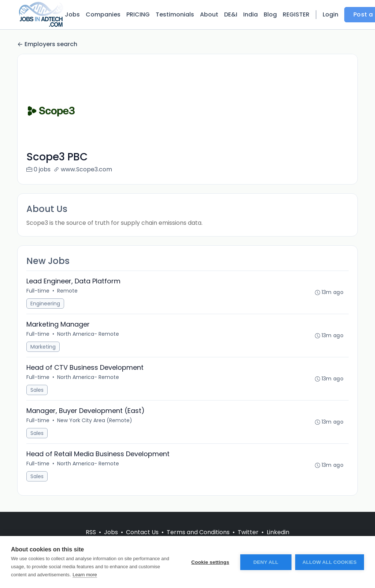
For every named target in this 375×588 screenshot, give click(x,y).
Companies (103, 14)
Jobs (72, 14)
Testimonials (175, 14)
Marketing (43, 347)
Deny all (266, 562)
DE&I (231, 14)
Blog (270, 14)
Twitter (248, 532)
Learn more (85, 575)
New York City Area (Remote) (95, 420)
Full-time (38, 291)
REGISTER (296, 14)
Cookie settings (210, 562)
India (250, 14)
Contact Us (142, 532)
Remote (67, 291)
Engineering (45, 304)
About (209, 14)
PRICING (138, 14)
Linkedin (278, 532)
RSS (91, 532)
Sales (37, 390)
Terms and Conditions (198, 532)
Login (331, 14)
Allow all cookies (330, 562)
